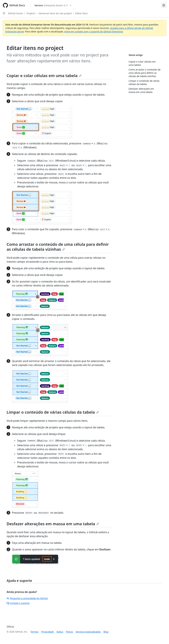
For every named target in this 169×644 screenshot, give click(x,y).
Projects (31, 13)
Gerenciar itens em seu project (55, 13)
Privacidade (48, 632)
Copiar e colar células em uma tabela (44, 75)
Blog (106, 632)
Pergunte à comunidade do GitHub (27, 598)
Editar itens (81, 13)
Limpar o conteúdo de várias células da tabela (53, 412)
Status (60, 632)
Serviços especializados (88, 632)
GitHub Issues (16, 13)
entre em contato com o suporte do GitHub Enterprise (94, 32)
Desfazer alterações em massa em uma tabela (53, 524)
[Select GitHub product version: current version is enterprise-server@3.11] (53, 5)
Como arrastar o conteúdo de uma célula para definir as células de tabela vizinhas (58, 247)
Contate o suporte (18, 603)
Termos (35, 632)
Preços (69, 632)
